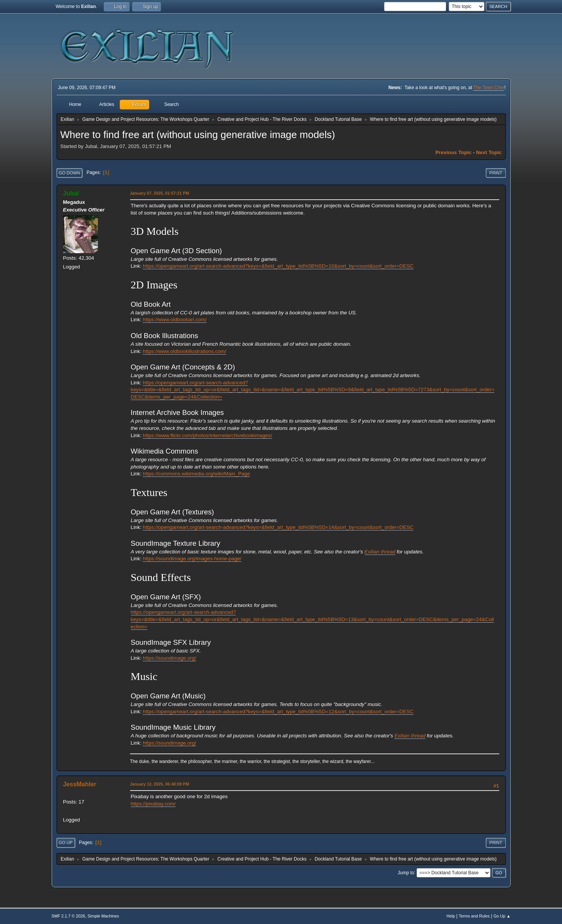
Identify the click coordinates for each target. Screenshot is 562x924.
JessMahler (80, 784)
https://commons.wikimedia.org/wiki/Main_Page (196, 474)
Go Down (70, 173)
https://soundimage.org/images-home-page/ (192, 559)
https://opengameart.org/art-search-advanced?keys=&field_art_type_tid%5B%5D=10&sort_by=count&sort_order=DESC (278, 266)
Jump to (406, 872)
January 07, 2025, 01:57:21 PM (160, 193)
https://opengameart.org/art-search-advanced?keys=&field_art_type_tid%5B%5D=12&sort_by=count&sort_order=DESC (278, 712)
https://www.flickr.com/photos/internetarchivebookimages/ (207, 435)
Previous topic (454, 152)
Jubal (71, 193)
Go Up (66, 843)
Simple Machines (103, 916)
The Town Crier (489, 88)
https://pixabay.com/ (153, 804)
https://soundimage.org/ (169, 658)
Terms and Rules (474, 916)
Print (496, 173)
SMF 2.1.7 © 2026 (68, 916)
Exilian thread (380, 552)
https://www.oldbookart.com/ (175, 320)
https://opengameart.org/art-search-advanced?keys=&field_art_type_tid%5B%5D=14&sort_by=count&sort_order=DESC (278, 527)
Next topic (489, 152)
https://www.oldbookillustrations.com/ (184, 351)
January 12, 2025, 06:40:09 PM (160, 784)
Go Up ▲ (502, 916)
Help (451, 916)
